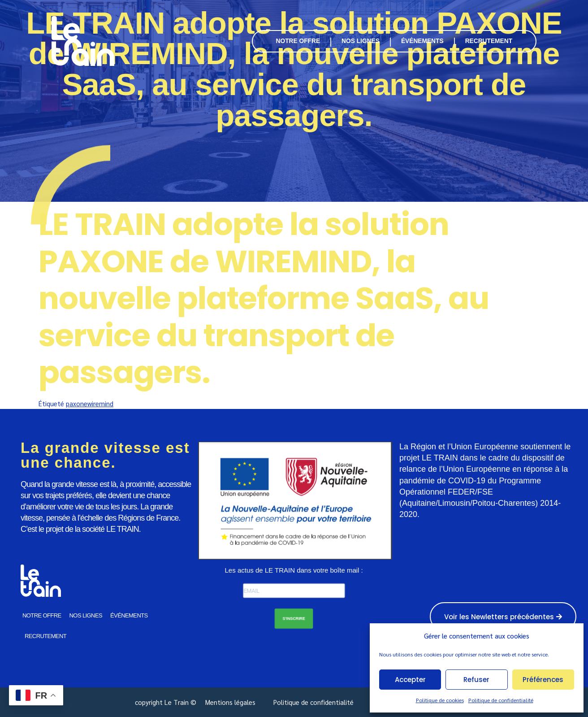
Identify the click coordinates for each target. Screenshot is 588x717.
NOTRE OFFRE (298, 41)
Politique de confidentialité (501, 700)
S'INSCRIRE (294, 618)
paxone (77, 403)
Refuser (476, 680)
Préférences (543, 680)
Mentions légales (230, 702)
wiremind (100, 403)
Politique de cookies (440, 700)
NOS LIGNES (361, 41)
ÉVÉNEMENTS (422, 41)
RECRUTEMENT (489, 41)
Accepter (410, 680)
